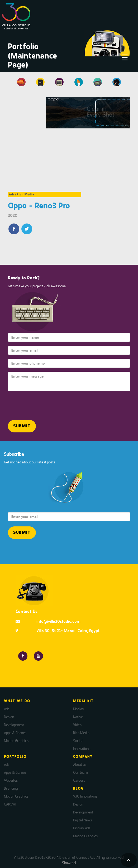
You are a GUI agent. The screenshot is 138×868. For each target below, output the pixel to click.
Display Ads (82, 828)
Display (79, 709)
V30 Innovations (85, 796)
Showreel (69, 863)
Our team (80, 772)
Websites (11, 780)
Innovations (82, 749)
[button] (22, 426)
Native (78, 717)
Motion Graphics (16, 741)
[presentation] (39, 403)
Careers (79, 780)
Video (77, 725)
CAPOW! (10, 804)
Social (78, 741)
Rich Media (81, 733)
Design (9, 717)
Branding (11, 788)
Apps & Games (15, 733)
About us (80, 764)
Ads (7, 709)
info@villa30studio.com (58, 621)
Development (14, 725)
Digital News (82, 820)
